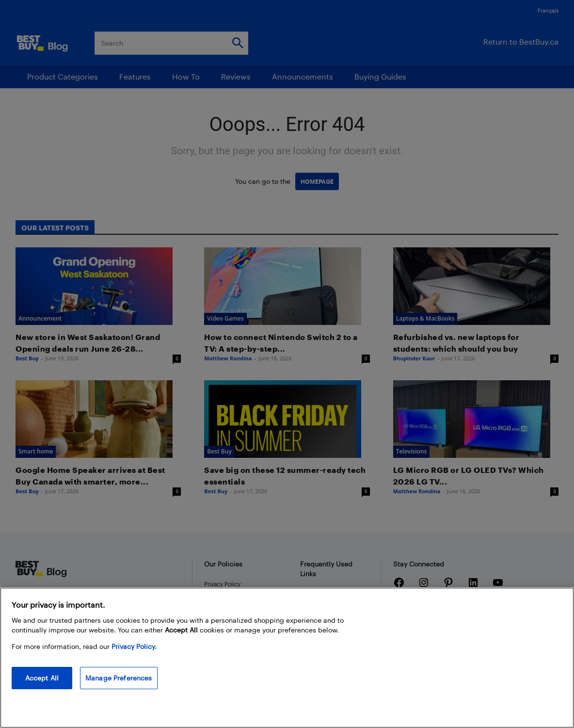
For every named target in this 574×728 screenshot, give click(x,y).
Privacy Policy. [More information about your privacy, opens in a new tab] (134, 646)
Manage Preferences (119, 678)
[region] (287, 658)
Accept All (42, 678)
